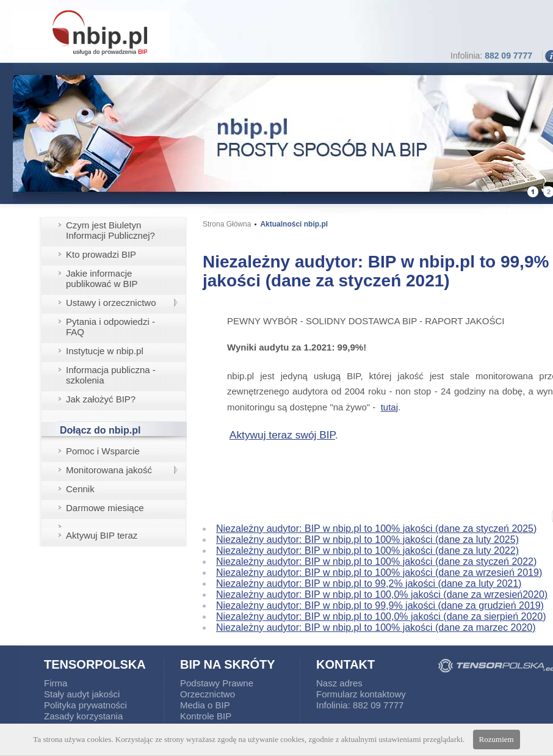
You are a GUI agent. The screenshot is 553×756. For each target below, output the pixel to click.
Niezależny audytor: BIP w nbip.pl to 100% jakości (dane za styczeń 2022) (376, 562)
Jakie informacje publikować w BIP (102, 278)
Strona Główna (227, 224)
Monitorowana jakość (109, 470)
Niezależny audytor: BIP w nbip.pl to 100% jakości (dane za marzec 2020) (376, 627)
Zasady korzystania (83, 716)
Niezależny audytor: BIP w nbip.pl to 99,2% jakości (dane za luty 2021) (369, 583)
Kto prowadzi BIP (101, 254)
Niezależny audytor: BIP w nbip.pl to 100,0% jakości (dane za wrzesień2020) (382, 594)
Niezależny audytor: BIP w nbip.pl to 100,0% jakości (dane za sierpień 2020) (381, 616)
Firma (56, 683)
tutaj (389, 407)
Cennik (80, 489)
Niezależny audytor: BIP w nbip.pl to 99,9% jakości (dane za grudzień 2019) (380, 605)
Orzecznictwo (208, 694)
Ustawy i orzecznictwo (111, 303)
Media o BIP (205, 705)
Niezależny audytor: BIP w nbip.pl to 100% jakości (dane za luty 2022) (367, 551)
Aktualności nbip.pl (294, 224)
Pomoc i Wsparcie (103, 451)
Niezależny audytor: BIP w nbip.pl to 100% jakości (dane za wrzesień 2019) (379, 572)
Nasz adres (339, 683)
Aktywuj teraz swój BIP (282, 435)
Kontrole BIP (206, 716)
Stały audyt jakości (82, 694)
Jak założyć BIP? (101, 399)
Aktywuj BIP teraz (102, 535)
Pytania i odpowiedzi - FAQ (110, 327)
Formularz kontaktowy (361, 694)
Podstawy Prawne (217, 683)
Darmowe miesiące (105, 508)
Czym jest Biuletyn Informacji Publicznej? (110, 230)
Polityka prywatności (85, 705)
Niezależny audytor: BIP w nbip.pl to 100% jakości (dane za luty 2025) (367, 540)
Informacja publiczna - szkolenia (111, 375)
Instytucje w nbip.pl (105, 351)
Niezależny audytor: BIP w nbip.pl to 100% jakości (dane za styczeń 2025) (376, 529)
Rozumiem (497, 739)
